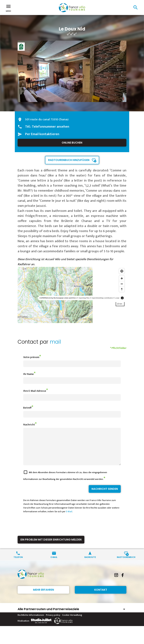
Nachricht (29, 425)
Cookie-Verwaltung (72, 622)
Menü (8, 8)
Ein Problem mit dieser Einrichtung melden (51, 546)
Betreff (27, 408)
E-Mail (69, 518)
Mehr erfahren (43, 596)
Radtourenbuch (126, 564)
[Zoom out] (122, 284)
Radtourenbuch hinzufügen (69, 160)
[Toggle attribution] (122, 298)
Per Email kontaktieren (42, 134)
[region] (72, 295)
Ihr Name (28, 374)
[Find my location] (122, 271)
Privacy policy (53, 622)
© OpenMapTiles (83, 298)
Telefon (18, 564)
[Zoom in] (122, 278)
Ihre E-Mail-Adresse (35, 391)
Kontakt (101, 596)
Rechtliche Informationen (31, 622)
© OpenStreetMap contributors (101, 298)
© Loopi (116, 298)
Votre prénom (31, 357)
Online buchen (72, 143)
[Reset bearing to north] (122, 289)
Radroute (90, 564)
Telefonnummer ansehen (51, 127)
